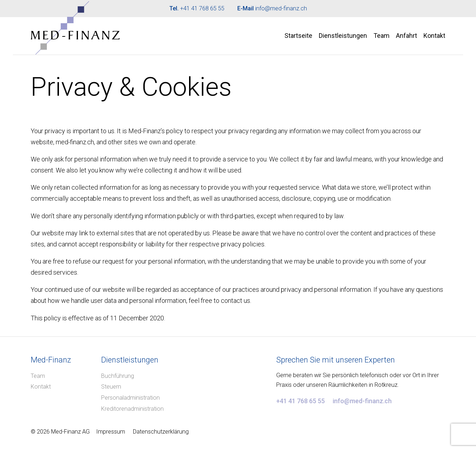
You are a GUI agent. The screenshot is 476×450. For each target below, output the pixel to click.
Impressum (111, 432)
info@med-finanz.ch (281, 8)
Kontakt (434, 36)
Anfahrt (406, 36)
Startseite (298, 36)
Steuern (111, 387)
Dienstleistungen (343, 36)
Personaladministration (130, 398)
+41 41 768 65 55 (202, 8)
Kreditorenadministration (132, 409)
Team (381, 36)
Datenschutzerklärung (161, 432)
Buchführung (118, 376)
